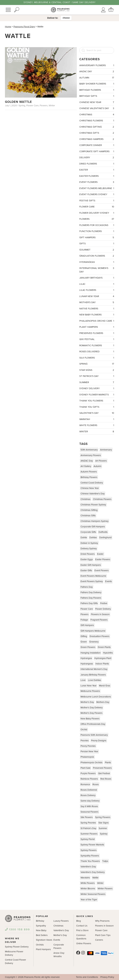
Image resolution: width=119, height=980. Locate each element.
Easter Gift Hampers (91, 565)
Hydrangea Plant (103, 658)
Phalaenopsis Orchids (91, 762)
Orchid (84, 729)
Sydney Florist (88, 839)
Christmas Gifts (97, 133)
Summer (97, 382)
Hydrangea (86, 658)
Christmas (97, 115)
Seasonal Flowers (89, 812)
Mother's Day (97, 302)
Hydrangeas (97, 262)
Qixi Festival (97, 339)
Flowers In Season (100, 614)
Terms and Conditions (87, 977)
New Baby (41, 930)
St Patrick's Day (97, 376)
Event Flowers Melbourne (97, 188)
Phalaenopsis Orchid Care (97, 321)
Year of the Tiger (89, 900)
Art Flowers (101, 461)
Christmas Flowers (97, 121)
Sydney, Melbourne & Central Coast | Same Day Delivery (60, 2)
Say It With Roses (89, 806)
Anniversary (106, 450)
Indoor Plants (102, 664)
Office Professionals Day (93, 724)
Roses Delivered (97, 352)
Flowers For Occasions (97, 225)
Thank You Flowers (97, 401)
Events (109, 581)
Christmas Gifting (97, 127)
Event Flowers (97, 182)
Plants (108, 762)
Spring (97, 364)
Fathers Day (87, 587)
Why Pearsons (102, 921)
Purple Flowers (88, 773)
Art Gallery (86, 466)
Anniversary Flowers (97, 65)
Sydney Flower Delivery (17, 947)
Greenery (94, 642)
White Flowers (97, 425)
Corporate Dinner (97, 145)
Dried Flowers (97, 164)
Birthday (40, 921)
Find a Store (82, 930)
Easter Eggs (87, 559)
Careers (99, 940)
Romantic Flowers (97, 346)
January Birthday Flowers (93, 675)
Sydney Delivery (97, 388)
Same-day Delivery (90, 801)
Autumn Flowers (89, 472)
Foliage (84, 620)
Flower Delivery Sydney (97, 213)
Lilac (97, 284)
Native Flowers (97, 309)
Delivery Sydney (89, 549)
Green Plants (104, 647)
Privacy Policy (107, 977)
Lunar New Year (97, 296)
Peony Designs (99, 741)
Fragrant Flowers (99, 620)
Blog (79, 921)
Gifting (84, 636)
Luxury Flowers (61, 921)
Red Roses (106, 779)
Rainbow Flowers (89, 779)
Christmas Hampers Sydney (95, 521)
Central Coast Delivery (92, 483)
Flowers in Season (104, 926)
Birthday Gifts (97, 96)
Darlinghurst (105, 537)
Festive (104, 603)
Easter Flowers (97, 176)
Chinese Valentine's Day (97, 108)
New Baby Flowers (97, 315)
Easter (97, 170)
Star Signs (97, 370)
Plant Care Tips (103, 935)
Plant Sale (86, 768)
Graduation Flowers (97, 256)
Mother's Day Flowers (91, 713)
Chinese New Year (97, 102)
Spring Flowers (103, 817)
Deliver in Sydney (89, 543)
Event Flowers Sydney (97, 194)
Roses (96, 784)
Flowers (97, 219)
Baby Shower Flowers (97, 84)
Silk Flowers (97, 358)
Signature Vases (44, 940)
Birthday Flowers (97, 90)
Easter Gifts (86, 570)
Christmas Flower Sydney (93, 505)
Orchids (40, 945)
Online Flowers (84, 943)
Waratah (97, 419)
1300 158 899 (17, 930)
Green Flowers (88, 647)
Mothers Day (103, 702)
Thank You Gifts (97, 407)
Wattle (95, 878)
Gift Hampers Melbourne (93, 631)
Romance (85, 784)
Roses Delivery (88, 795)
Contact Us (82, 926)
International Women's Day (97, 270)
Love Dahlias (95, 680)
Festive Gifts (97, 201)
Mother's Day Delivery (92, 708)
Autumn (97, 78)
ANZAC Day (97, 72)
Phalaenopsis (87, 757)
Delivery (97, 158)
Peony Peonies (88, 746)
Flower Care (97, 207)
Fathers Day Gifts (89, 603)
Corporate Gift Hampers (97, 151)
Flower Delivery (103, 609)
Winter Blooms (88, 889)
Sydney (104, 834)
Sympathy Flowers (90, 856)
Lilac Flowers (97, 290)
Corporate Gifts (88, 532)
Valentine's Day (97, 413)
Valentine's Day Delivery (93, 872)
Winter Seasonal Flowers (93, 894)
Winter (97, 432)
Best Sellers (42, 935)
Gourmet (97, 250)
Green (84, 642)
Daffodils (103, 532)
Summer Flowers (89, 834)
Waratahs (85, 878)
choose (66, 18)
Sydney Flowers (89, 850)
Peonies (85, 741)
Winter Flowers (105, 889)
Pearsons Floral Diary (24, 27)
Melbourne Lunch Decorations (96, 697)
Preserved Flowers (97, 333)
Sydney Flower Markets (97, 395)
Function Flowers (97, 231)
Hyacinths (108, 653)
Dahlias (93, 537)
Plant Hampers (97, 327)
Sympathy (41, 926)
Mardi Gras (105, 686)
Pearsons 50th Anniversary (94, 735)
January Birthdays (97, 278)
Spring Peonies (88, 823)
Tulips (105, 861)
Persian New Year (89, 751)
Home (8, 27)
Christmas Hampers (97, 139)
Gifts (97, 244)
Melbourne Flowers (90, 691)
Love (83, 680)
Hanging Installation (91, 653)
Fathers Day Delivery (91, 592)
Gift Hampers (97, 238)
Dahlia (84, 537)
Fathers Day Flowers (91, 598)
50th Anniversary (89, 450)
